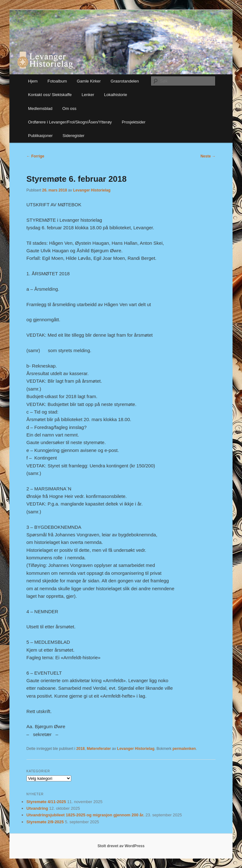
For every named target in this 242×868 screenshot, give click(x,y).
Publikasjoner (40, 136)
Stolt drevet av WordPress (121, 846)
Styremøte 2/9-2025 (45, 822)
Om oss (69, 108)
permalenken (184, 749)
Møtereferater (99, 749)
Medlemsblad (40, 108)
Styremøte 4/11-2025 (46, 802)
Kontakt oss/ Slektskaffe (50, 95)
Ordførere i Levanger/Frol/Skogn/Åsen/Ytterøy (70, 122)
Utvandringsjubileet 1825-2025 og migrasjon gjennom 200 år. (85, 815)
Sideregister (74, 136)
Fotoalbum (57, 81)
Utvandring (37, 808)
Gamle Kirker (89, 81)
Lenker (88, 95)
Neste (208, 156)
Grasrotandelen (125, 81)
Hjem (33, 81)
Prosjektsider (133, 122)
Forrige (35, 156)
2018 (81, 749)
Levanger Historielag (92, 190)
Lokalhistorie (115, 95)
